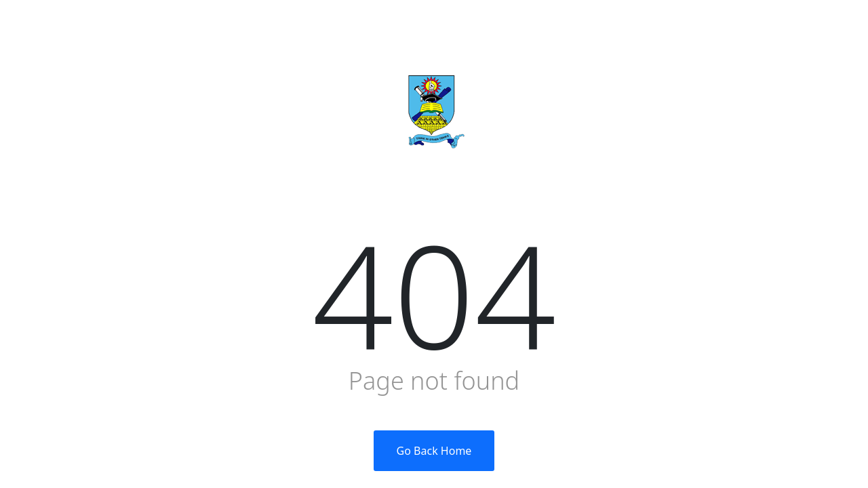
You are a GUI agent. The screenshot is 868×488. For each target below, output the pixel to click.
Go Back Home (434, 451)
